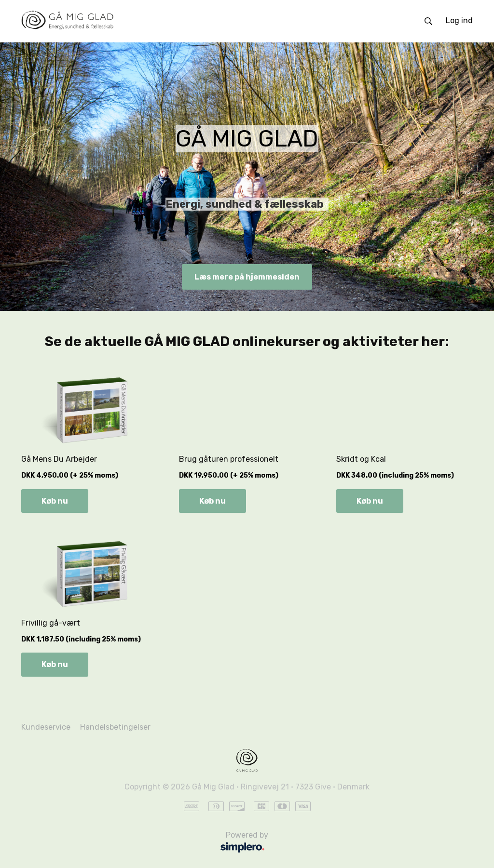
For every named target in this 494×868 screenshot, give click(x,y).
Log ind (459, 20)
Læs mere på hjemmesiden (247, 277)
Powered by (147, 843)
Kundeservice (46, 727)
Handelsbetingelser (115, 727)
